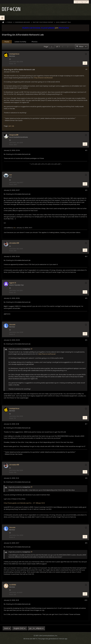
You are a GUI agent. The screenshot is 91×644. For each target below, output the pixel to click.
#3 (86, 190)
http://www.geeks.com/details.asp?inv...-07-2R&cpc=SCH (24, 503)
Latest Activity (20, 42)
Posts (7, 42)
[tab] (7, 42)
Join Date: (13, 62)
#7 (86, 424)
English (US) (20, 628)
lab (13, 126)
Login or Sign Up (81, 2)
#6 (86, 340)
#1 (86, 69)
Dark (7, 628)
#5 (86, 298)
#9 (86, 543)
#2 (86, 150)
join (57, 28)
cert (10, 126)
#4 (86, 256)
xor (14, 228)
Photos (35, 42)
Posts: (11, 64)
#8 (86, 478)
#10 (86, 600)
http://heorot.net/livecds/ (43, 78)
